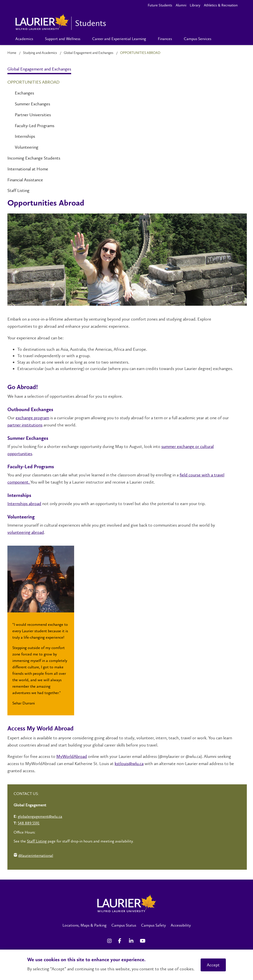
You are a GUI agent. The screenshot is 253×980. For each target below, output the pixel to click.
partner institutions (25, 425)
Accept (213, 965)
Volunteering (27, 147)
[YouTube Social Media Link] (143, 941)
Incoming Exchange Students (34, 158)
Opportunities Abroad (33, 82)
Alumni (181, 5)
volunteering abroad (26, 532)
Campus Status (124, 925)
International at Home (28, 169)
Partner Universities (33, 115)
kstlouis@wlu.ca (129, 764)
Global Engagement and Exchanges (89, 53)
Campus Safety (153, 925)
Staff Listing (18, 190)
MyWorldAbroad (72, 756)
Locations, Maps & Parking (84, 925)
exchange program (32, 418)
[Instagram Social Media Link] (110, 941)
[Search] (225, 39)
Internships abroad (24, 504)
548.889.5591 (29, 823)
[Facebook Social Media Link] (121, 941)
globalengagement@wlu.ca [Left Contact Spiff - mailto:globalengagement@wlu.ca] (40, 816)
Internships (25, 136)
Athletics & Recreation (221, 5)
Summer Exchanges (32, 104)
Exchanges (24, 93)
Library (195, 5)
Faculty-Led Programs (35, 126)
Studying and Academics (40, 53)
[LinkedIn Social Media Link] (132, 941)
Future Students (160, 5)
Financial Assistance (25, 180)
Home (12, 53)
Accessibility (181, 925)
